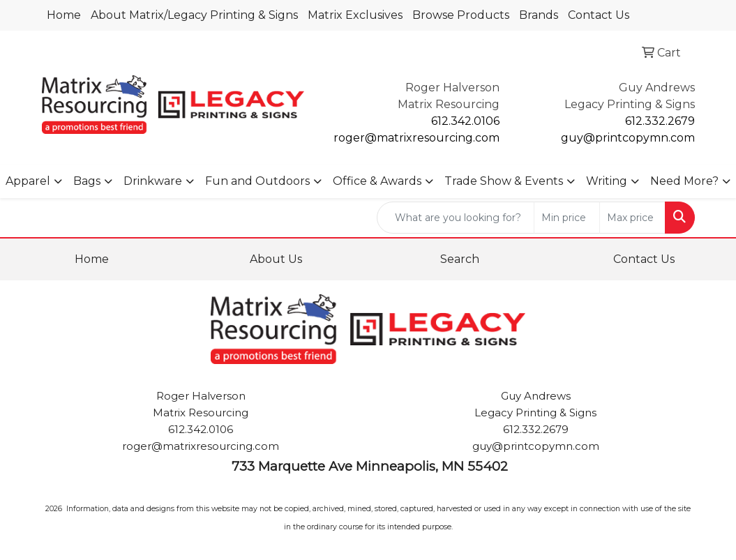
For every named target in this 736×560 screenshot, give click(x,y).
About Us (276, 259)
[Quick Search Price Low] (567, 218)
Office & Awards (377, 181)
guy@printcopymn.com (628, 138)
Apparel (28, 181)
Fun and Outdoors (257, 181)
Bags (87, 181)
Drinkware (153, 181)
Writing (607, 181)
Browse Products (461, 15)
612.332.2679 (660, 121)
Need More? (684, 181)
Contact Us (599, 15)
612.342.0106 (465, 121)
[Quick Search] (456, 218)
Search (460, 259)
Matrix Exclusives (355, 15)
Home (64, 15)
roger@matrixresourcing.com (416, 138)
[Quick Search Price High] (632, 218)
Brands (539, 15)
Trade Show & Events (504, 181)
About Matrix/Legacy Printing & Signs (194, 15)
